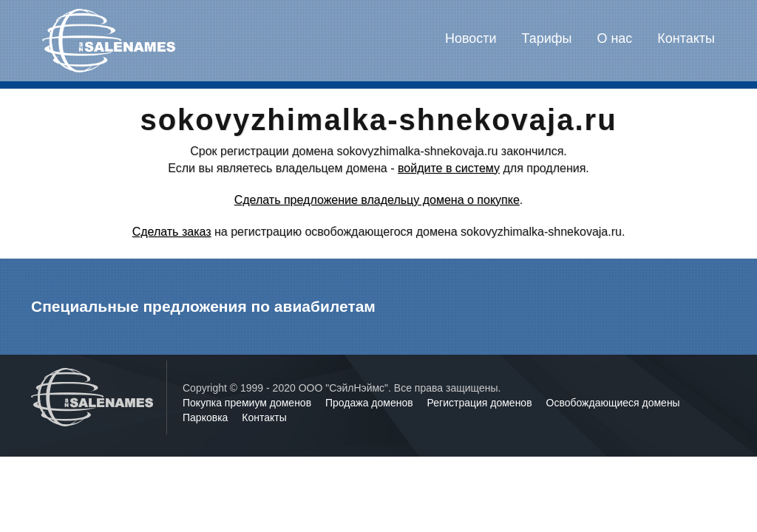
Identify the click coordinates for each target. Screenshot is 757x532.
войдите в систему (449, 168)
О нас (614, 38)
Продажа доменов (371, 403)
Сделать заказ (172, 232)
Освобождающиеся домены (613, 403)
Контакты (686, 38)
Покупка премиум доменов (248, 403)
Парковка (207, 417)
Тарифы (547, 38)
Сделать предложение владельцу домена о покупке (377, 200)
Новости (471, 38)
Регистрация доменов (481, 403)
